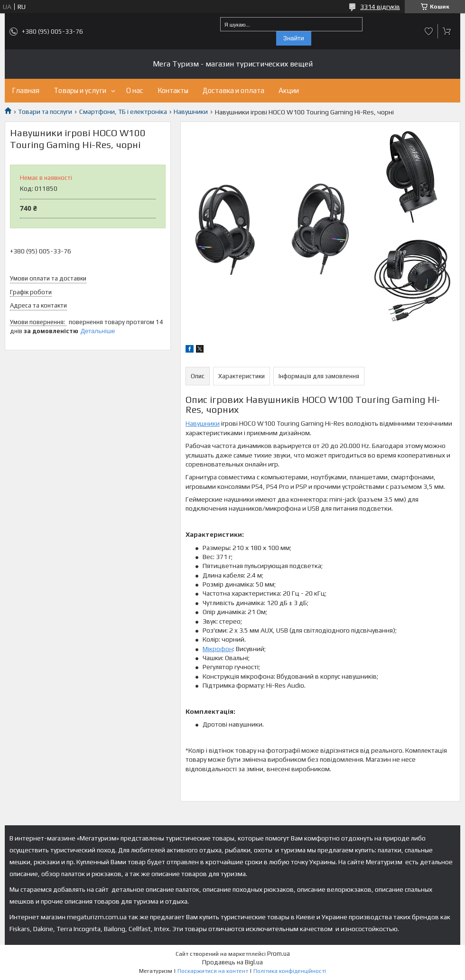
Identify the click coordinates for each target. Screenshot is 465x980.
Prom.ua (279, 954)
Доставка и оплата (233, 90)
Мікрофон (218, 649)
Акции (289, 90)
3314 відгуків (380, 7)
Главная (26, 90)
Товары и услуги (80, 90)
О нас (135, 90)
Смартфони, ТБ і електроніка (123, 112)
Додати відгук (429, 31)
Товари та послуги (45, 112)
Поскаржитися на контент (213, 971)
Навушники (191, 112)
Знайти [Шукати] (294, 38)
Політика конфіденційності (290, 971)
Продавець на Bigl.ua (232, 962)
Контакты (173, 90)
